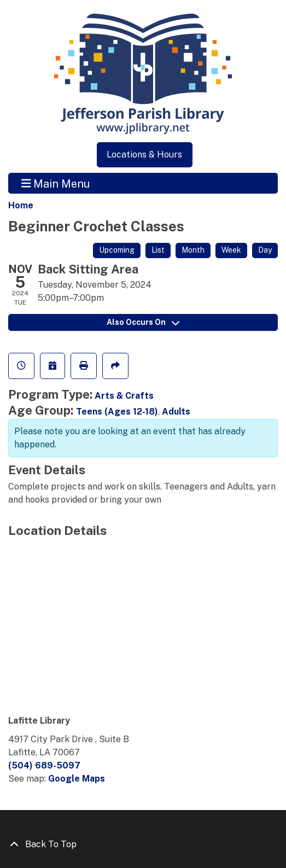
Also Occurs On (143, 322)
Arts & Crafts (124, 396)
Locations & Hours (144, 155)
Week (231, 250)
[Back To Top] (143, 844)
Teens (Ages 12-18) (117, 412)
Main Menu (56, 183)
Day (265, 250)
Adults (176, 412)
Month (193, 250)
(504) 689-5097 (44, 765)
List (158, 250)
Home (21, 205)
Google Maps (77, 779)
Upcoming (117, 250)
